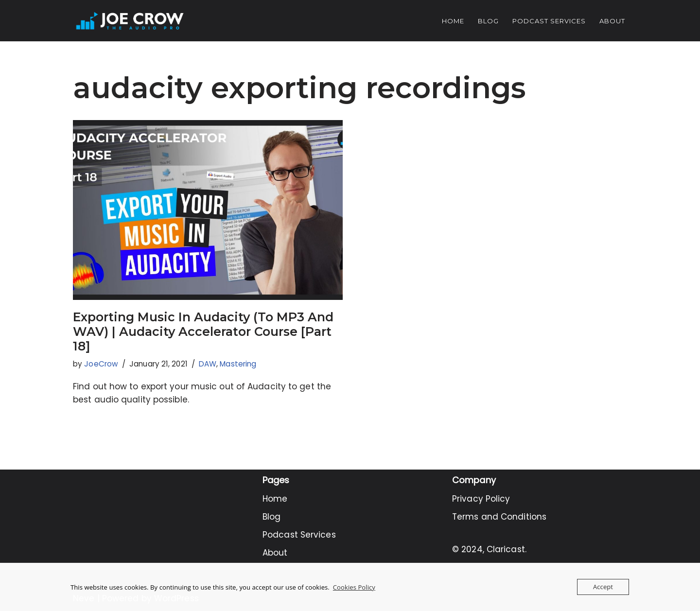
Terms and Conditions (499, 517)
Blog (488, 21)
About (612, 21)
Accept (603, 587)
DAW (208, 364)
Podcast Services (549, 21)
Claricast (506, 549)
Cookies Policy (354, 587)
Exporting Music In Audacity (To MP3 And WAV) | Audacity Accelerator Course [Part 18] (203, 332)
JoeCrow (101, 364)
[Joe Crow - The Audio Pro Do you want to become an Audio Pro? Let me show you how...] (130, 21)
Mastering (238, 364)
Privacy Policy (481, 499)
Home (453, 21)
